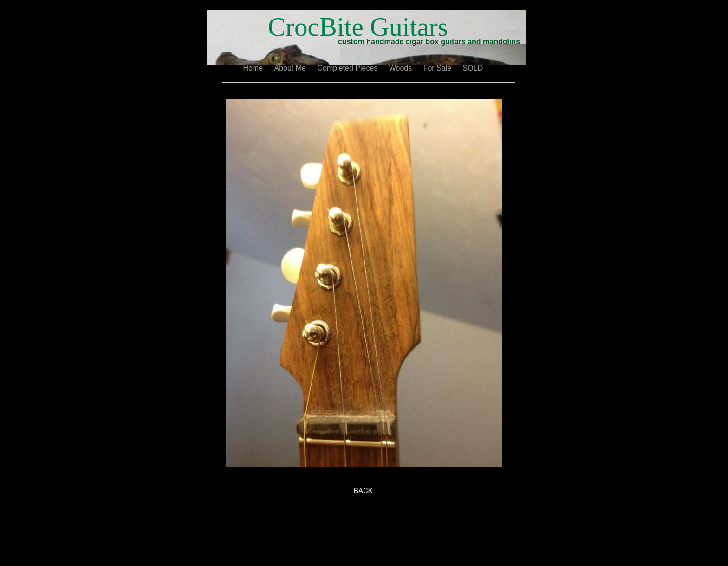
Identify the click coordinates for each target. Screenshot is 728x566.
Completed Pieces (348, 68)
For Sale (439, 68)
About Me (291, 68)
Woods (402, 68)
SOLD (474, 68)
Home (254, 68)
